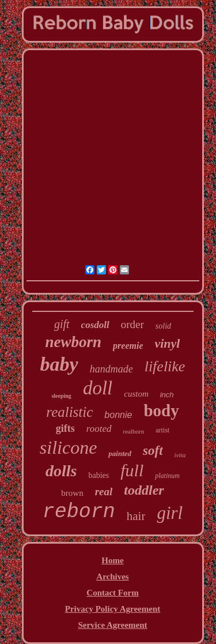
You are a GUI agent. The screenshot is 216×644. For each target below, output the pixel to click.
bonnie (118, 415)
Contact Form (112, 593)
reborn (79, 512)
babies (99, 475)
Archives (112, 577)
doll (98, 388)
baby (59, 364)
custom (136, 394)
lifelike (165, 366)
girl (170, 513)
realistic (69, 412)
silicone (69, 447)
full (132, 470)
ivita (180, 455)
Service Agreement (112, 625)
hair (136, 516)
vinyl (167, 343)
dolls (61, 471)
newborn (74, 342)
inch (167, 395)
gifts (65, 428)
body (161, 410)
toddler (144, 490)
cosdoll (95, 325)
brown (72, 493)
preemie (128, 346)
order (132, 324)
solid (163, 326)
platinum (167, 476)
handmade (111, 369)
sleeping (61, 396)
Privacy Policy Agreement (113, 609)
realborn (134, 431)
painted (120, 453)
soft (153, 451)
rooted (99, 429)
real (104, 492)
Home (112, 560)
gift (62, 324)
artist (162, 430)
